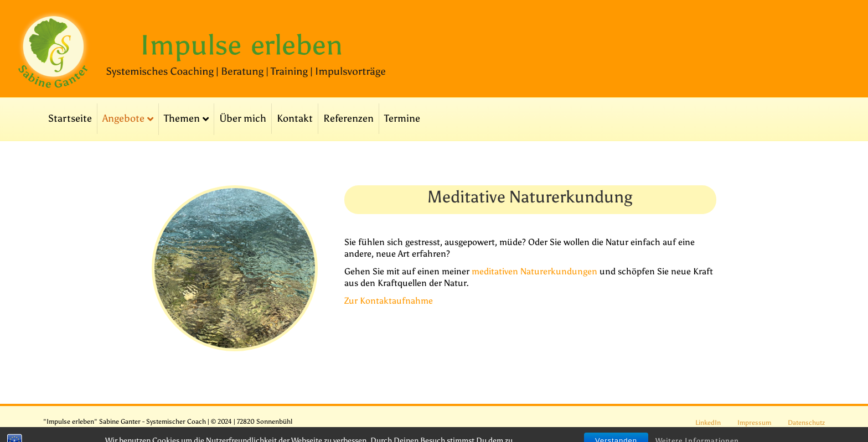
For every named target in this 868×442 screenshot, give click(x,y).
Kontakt (295, 118)
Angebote (123, 118)
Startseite (70, 118)
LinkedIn (708, 423)
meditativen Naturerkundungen (534, 271)
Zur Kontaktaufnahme (389, 301)
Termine (402, 118)
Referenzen (348, 118)
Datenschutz (806, 423)
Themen (182, 118)
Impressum (754, 423)
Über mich (243, 118)
